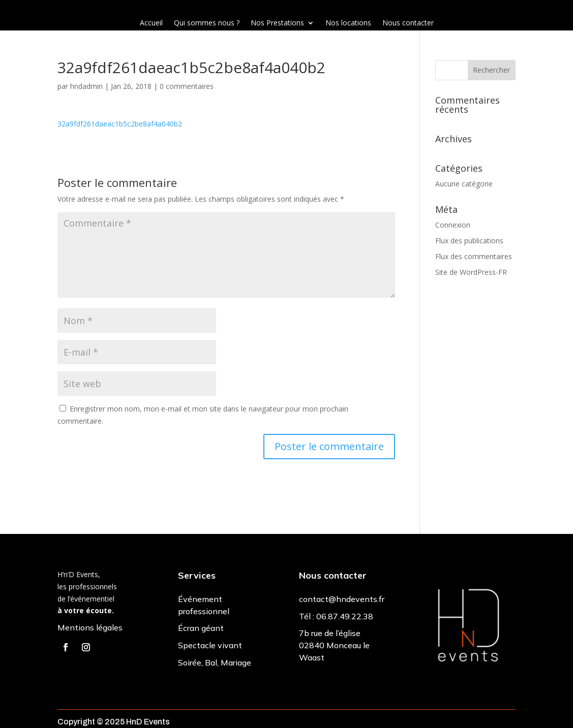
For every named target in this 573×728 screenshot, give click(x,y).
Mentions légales (90, 627)
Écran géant (201, 628)
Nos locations (348, 23)
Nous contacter (408, 23)
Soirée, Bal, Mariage (215, 662)
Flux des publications (469, 241)
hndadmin (86, 86)
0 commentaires (187, 86)
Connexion (453, 225)
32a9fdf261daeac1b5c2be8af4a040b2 (120, 124)
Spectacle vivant (210, 645)
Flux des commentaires (474, 256)
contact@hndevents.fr (342, 599)
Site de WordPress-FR (471, 272)
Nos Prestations (277, 23)
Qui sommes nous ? (207, 23)
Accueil (151, 23)
